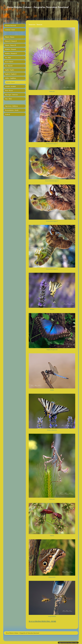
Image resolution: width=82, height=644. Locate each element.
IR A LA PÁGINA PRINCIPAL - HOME (42, 621)
